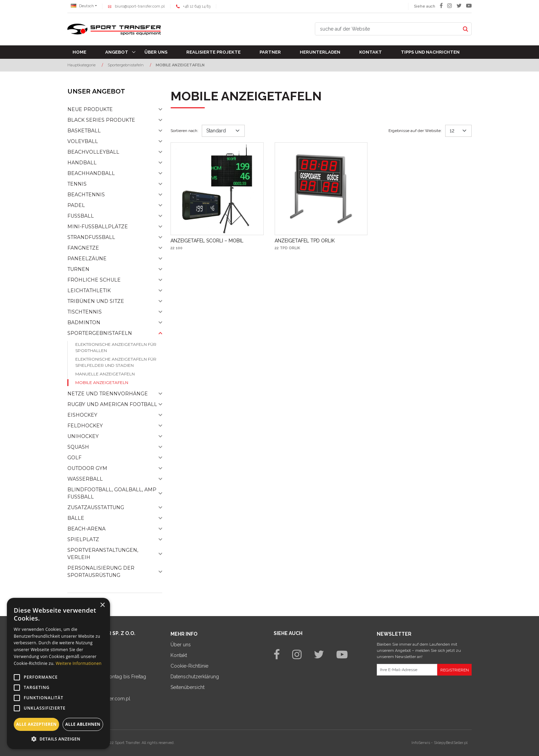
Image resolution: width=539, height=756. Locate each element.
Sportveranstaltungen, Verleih (103, 554)
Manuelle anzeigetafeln (105, 374)
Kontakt (371, 52)
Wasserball (85, 479)
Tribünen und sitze (96, 301)
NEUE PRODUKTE (90, 109)
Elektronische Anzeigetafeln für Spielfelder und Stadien (116, 362)
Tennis (77, 184)
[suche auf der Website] (387, 29)
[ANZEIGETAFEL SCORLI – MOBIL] (207, 241)
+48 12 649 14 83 (197, 6)
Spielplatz (83, 539)
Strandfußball (91, 237)
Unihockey (83, 436)
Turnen (78, 269)
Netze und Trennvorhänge (108, 394)
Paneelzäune (87, 259)
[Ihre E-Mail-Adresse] (407, 670)
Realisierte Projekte (213, 52)
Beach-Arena (86, 529)
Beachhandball (91, 173)
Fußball (81, 216)
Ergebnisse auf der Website (415, 131)
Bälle (76, 518)
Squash (78, 447)
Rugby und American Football (112, 404)
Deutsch (82, 6)
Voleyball (83, 141)
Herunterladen (320, 52)
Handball (82, 163)
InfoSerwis (421, 743)
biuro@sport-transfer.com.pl (140, 6)
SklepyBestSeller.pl (451, 743)
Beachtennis (86, 195)
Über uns (156, 52)
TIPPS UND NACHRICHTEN (430, 52)
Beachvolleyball (93, 152)
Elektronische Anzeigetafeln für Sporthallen (116, 347)
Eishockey (82, 415)
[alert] (58, 673)
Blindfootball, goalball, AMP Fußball (112, 493)
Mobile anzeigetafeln (102, 382)
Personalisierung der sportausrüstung (101, 572)
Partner (270, 52)
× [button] (102, 605)
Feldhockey (85, 426)
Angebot (117, 52)
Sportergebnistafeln (100, 333)
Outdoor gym (87, 468)
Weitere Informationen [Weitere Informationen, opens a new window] (79, 663)
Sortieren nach (184, 131)
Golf (74, 458)
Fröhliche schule (94, 280)
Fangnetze (83, 248)
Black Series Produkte (101, 120)
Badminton (84, 322)
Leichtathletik (89, 291)
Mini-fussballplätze (98, 227)
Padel (76, 205)
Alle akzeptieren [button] (36, 724)
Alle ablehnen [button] (83, 724)
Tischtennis (85, 312)
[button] (58, 739)
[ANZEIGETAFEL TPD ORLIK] (305, 241)
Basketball (84, 131)
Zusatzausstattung (96, 507)
